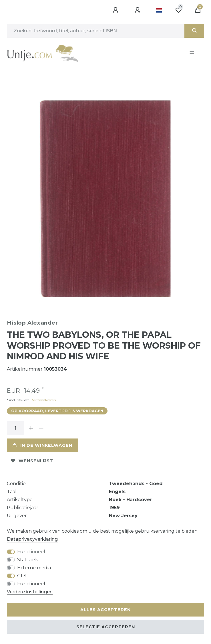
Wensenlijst (32, 461)
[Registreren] (138, 10)
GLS (22, 576)
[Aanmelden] (116, 10)
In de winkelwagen (42, 445)
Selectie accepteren (106, 627)
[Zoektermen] (96, 31)
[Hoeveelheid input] (15, 428)
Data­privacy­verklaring (32, 539)
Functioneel (31, 552)
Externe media (34, 568)
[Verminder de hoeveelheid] (41, 428)
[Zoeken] (194, 31)
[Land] (159, 10)
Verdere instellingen (30, 592)
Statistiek (28, 560)
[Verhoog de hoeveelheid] (31, 428)
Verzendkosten (44, 400)
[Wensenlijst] (178, 10)
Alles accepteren (105, 610)
